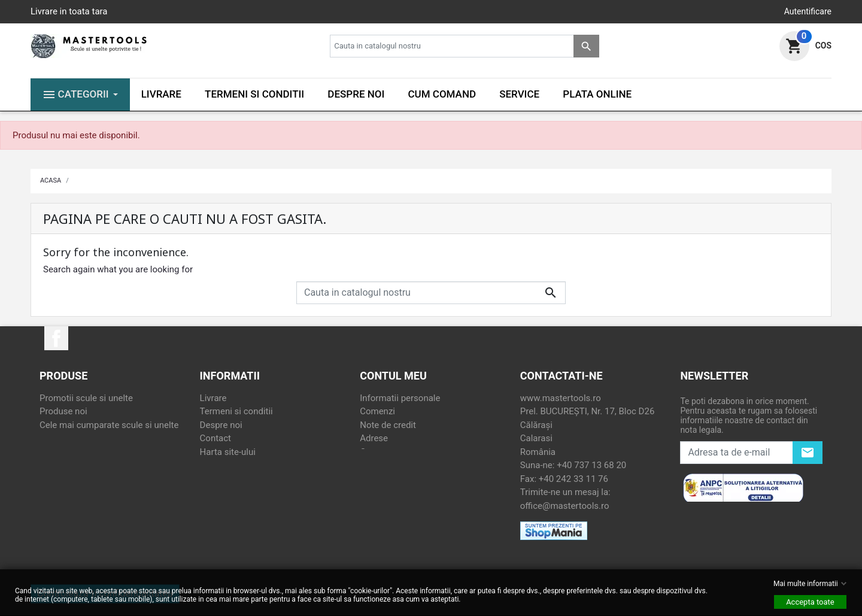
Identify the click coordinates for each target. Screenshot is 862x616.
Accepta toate (810, 602)
